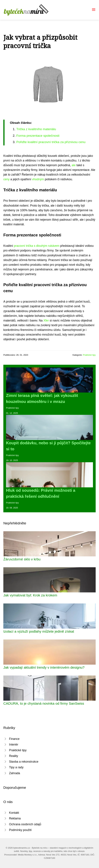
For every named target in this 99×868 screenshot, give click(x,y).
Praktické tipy (89, 355)
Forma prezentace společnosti (38, 136)
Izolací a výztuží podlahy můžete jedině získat (39, 631)
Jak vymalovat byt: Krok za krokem (30, 595)
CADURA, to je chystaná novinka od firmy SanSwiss (44, 703)
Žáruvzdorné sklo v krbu (22, 559)
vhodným (38, 179)
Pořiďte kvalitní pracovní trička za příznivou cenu (51, 142)
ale (74, 165)
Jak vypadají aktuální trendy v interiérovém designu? (44, 667)
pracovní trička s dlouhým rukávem (37, 246)
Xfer (46, 320)
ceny (6, 179)
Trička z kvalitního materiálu (36, 129)
